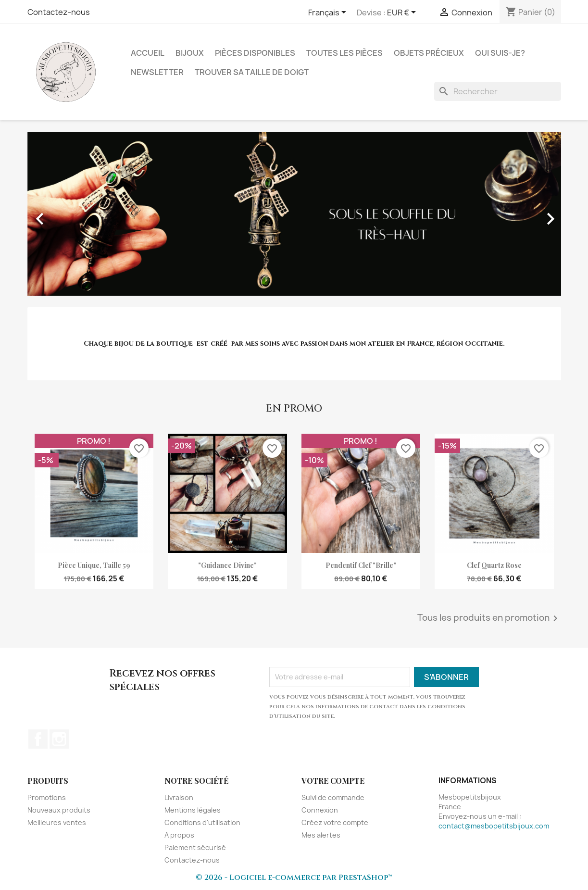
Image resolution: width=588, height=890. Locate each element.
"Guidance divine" (227, 565)
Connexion (320, 810)
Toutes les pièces (344, 53)
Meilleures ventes (57, 822)
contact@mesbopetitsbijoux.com (494, 826)
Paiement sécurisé (195, 847)
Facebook (38, 739)
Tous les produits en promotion (489, 618)
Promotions (47, 797)
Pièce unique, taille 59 (94, 565)
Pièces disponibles (255, 53)
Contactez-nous (59, 12)
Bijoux (190, 53)
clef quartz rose (494, 565)
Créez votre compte (335, 822)
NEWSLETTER (157, 72)
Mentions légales (193, 810)
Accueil (148, 53)
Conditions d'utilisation (202, 822)
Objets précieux (429, 53)
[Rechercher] (498, 91)
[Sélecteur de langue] (329, 13)
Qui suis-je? (500, 53)
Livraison (179, 797)
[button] (68, 214)
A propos (179, 835)
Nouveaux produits (59, 810)
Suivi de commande (333, 797)
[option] (294, 214)
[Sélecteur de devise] (403, 13)
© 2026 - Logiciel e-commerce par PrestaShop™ (294, 877)
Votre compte (333, 781)
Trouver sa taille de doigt (252, 72)
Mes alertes (321, 835)
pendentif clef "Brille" (361, 565)
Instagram (59, 739)
